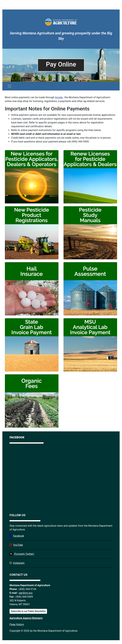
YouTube (18, 545)
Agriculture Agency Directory (26, 618)
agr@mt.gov (26, 593)
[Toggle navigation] (9, 86)
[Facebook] (61, 478)
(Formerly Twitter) (24, 554)
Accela (59, 97)
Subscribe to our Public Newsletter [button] (28, 611)
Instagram (19, 563)
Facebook (19, 536)
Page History (17, 624)
